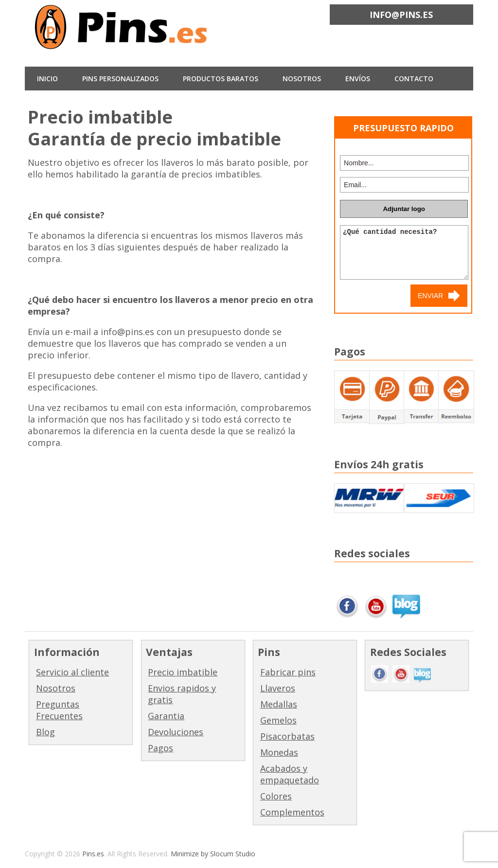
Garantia (166, 716)
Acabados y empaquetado (290, 774)
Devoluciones (176, 732)
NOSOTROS (302, 79)
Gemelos (278, 720)
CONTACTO (414, 79)
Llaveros (278, 688)
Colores (276, 796)
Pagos (160, 748)
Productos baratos (221, 79)
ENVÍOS (358, 79)
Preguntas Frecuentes (59, 710)
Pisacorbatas (287, 736)
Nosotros (56, 688)
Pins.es (93, 854)
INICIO (47, 79)
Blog (45, 732)
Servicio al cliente (72, 672)
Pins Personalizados (120, 79)
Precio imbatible (183, 672)
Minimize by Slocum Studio (213, 854)
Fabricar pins (288, 672)
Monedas (279, 752)
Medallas (279, 704)
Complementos (292, 812)
